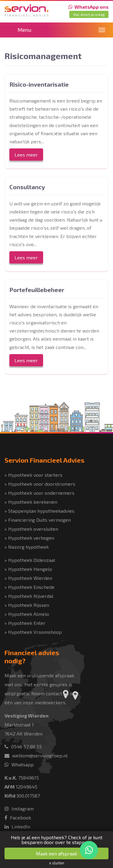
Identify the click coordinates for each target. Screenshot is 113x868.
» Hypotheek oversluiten (31, 529)
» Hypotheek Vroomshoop (33, 632)
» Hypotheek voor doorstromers (40, 484)
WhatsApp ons (88, 7)
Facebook (18, 817)
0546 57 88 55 (23, 746)
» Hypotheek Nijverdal (29, 596)
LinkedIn (17, 826)
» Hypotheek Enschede (30, 587)
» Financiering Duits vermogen (38, 520)
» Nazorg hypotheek (27, 547)
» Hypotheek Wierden (28, 578)
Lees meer (26, 155)
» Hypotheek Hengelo (28, 569)
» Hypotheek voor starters (33, 475)
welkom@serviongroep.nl (36, 755)
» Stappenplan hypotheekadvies (39, 511)
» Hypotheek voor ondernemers (39, 493)
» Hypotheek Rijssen (27, 605)
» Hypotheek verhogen (29, 538)
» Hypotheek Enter (25, 623)
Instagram (19, 808)
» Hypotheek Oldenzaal (30, 560)
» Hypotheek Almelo (27, 614)
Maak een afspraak (56, 853)
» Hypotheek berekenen (31, 502)
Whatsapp (19, 764)
